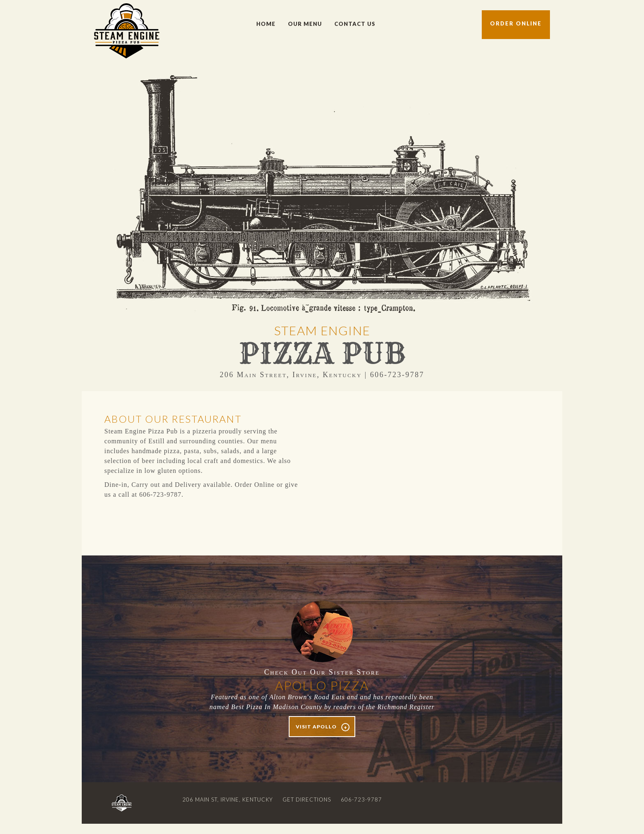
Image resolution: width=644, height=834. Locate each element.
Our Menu (305, 24)
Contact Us (355, 24)
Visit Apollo (316, 727)
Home (266, 24)
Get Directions (307, 799)
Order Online (516, 23)
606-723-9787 (361, 799)
